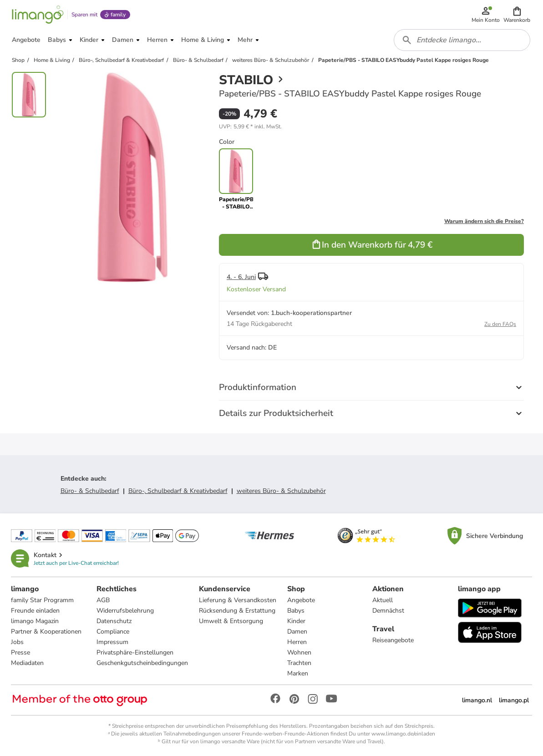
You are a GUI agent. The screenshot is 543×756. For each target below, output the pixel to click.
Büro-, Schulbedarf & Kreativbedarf (178, 491)
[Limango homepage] (38, 15)
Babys (296, 611)
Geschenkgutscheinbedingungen (142, 663)
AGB (103, 600)
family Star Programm (42, 600)
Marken (298, 673)
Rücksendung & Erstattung (237, 611)
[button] (517, 15)
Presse (20, 652)
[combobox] (462, 40)
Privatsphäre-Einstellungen (135, 652)
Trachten (299, 663)
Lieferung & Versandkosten (238, 600)
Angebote (301, 600)
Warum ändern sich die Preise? (484, 221)
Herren (297, 642)
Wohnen (299, 652)
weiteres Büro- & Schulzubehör (281, 491)
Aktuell (383, 600)
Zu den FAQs (500, 324)
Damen (297, 632)
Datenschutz (114, 621)
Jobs (17, 642)
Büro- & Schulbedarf (90, 491)
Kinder (296, 621)
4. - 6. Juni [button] (241, 277)
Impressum (112, 642)
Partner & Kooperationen (46, 632)
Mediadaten (27, 663)
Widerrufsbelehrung (125, 611)
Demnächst (388, 611)
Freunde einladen (35, 611)
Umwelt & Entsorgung (231, 621)
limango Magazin (35, 621)
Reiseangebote (393, 640)
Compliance (113, 632)
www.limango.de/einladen (403, 734)
